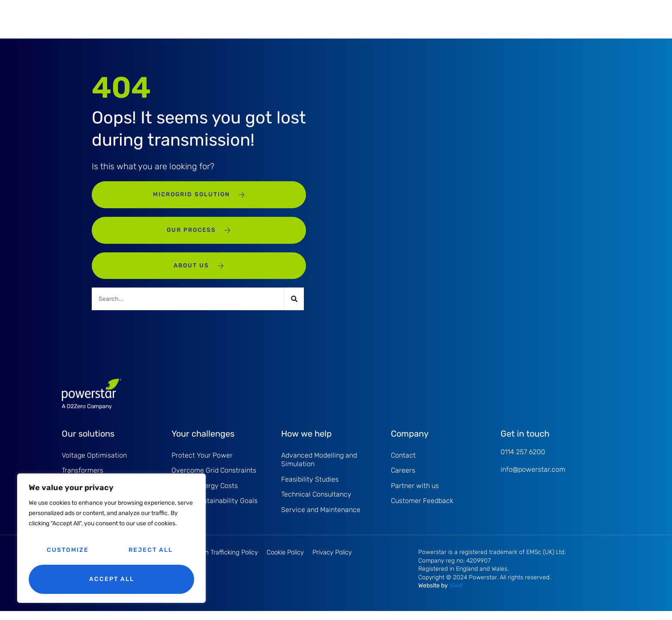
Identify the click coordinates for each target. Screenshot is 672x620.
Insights (449, 19)
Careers (403, 478)
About (416, 19)
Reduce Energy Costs (205, 494)
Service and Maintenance (321, 518)
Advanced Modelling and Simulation (319, 467)
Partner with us (415, 494)
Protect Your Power (202, 462)
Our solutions (208, 19)
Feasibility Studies (310, 487)
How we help (322, 19)
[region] (111, 538)
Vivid (456, 595)
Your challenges (265, 19)
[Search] (294, 306)
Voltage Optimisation (94, 462)
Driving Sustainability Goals (214, 509)
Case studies (374, 19)
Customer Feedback (422, 509)
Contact (486, 19)
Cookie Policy (285, 561)
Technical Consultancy (316, 502)
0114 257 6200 (523, 459)
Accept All (112, 579)
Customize (68, 550)
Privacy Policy (332, 561)
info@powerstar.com (533, 476)
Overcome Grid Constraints (214, 478)
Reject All (151, 550)
